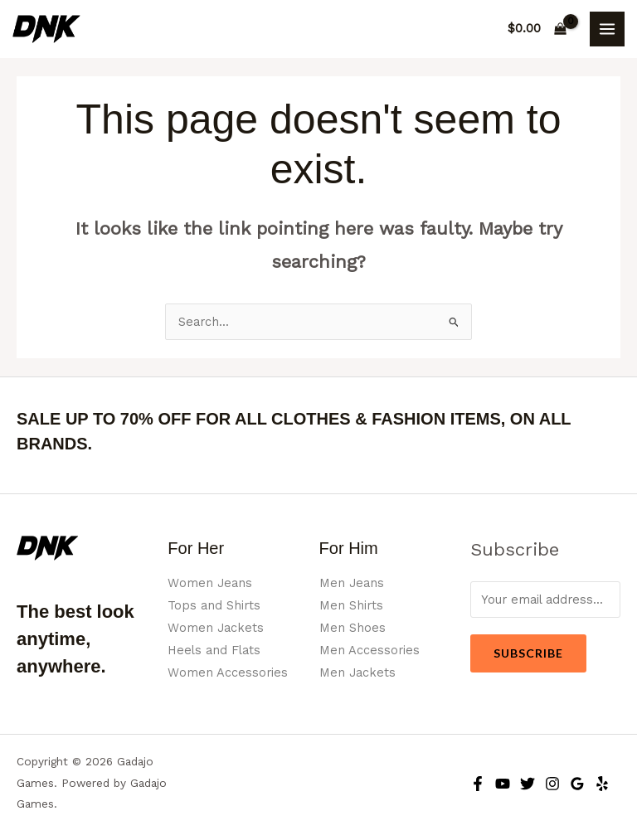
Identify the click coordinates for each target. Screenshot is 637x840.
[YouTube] (503, 784)
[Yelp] (602, 784)
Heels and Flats (214, 650)
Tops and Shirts (214, 605)
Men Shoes (353, 628)
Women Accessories (228, 672)
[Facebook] (478, 784)
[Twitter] (528, 784)
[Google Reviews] (577, 784)
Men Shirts (351, 605)
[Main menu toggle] (607, 29)
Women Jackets (216, 628)
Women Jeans (210, 583)
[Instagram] (552, 784)
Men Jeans (352, 583)
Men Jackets (357, 672)
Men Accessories (370, 650)
